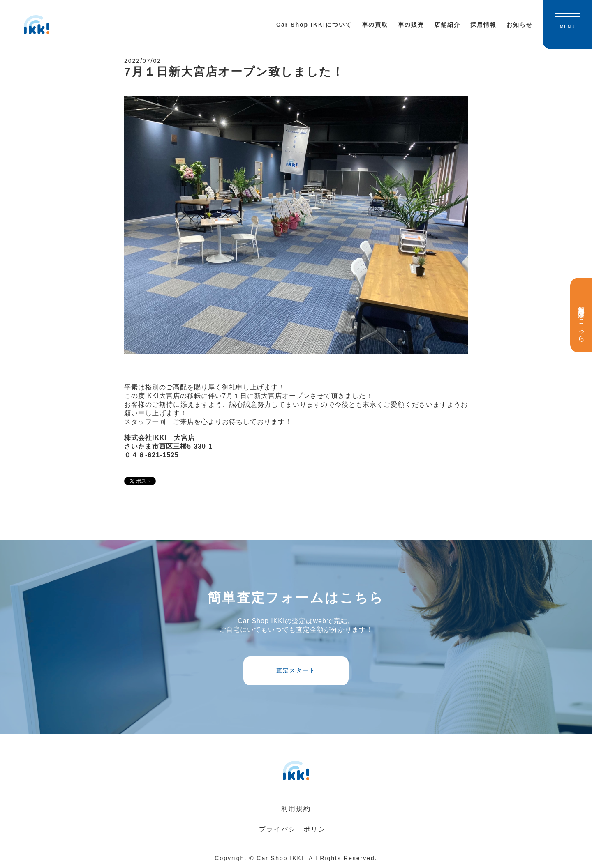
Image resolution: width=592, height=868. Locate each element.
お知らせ (520, 25)
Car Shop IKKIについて (314, 25)
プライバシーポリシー (296, 829)
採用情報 (483, 25)
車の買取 (375, 25)
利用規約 (296, 809)
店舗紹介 (447, 25)
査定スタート (296, 670)
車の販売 (411, 25)
